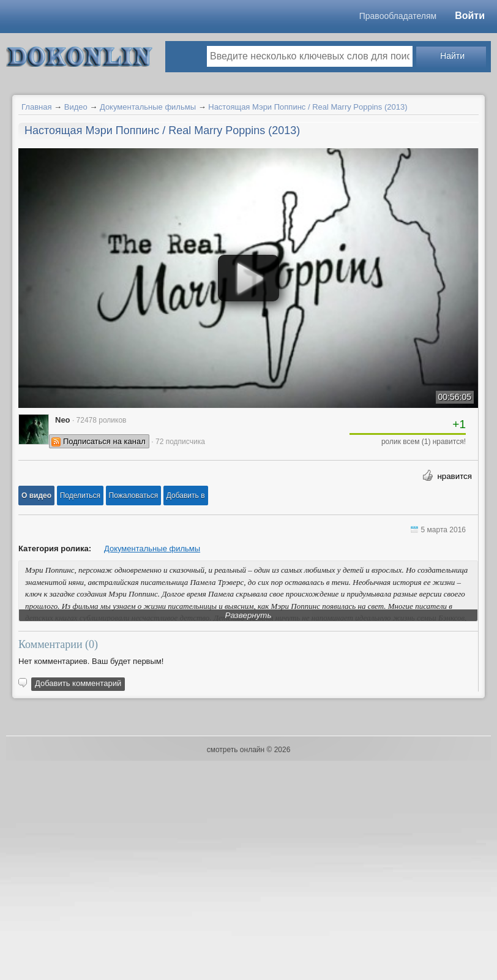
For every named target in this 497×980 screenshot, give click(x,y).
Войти (470, 16)
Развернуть (248, 615)
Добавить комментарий (78, 683)
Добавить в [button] (186, 496)
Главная (36, 107)
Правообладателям (398, 16)
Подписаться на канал (104, 441)
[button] (36, 496)
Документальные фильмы (148, 107)
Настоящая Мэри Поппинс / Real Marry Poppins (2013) (308, 107)
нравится (454, 476)
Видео (76, 107)
